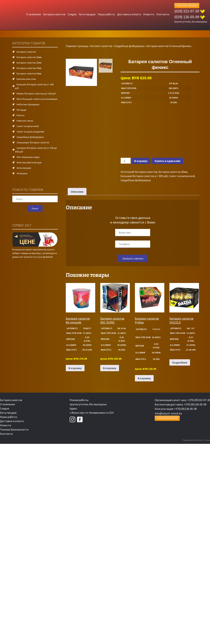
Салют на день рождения (30, 132)
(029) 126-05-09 (187, 17)
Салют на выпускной (182, 176)
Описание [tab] (77, 192)
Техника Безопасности (14, 429)
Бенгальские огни (26, 79)
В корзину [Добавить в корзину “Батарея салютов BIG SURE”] (110, 368)
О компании (34, 14)
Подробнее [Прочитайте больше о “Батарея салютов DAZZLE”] (180, 362)
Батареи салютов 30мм (29, 68)
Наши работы (106, 14)
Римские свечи (25, 121)
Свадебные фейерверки (129, 46)
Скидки (72, 14)
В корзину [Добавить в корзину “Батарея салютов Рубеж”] (144, 378)
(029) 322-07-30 (187, 11)
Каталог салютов (101, 46)
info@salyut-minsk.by (168, 413)
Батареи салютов (54, 14)
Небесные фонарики (28, 104)
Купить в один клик (168, 161)
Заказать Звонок (187, 6)
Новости (149, 14)
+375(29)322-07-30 (199, 400)
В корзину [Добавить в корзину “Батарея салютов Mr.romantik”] (75, 368)
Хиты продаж (87, 14)
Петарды (22, 110)
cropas (207, 440)
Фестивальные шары (28, 157)
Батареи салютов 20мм (173, 172)
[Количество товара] (126, 161)
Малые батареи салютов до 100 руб (36, 94)
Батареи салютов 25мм (29, 63)
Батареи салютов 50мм (29, 74)
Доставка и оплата (129, 14)
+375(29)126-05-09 (195, 404)
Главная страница (77, 46)
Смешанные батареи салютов (33, 142)
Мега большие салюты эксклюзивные (37, 99)
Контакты (163, 14)
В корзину (141, 161)
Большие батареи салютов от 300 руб (144, 176)
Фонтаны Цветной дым (29, 162)
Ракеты (21, 115)
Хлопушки (22, 173)
